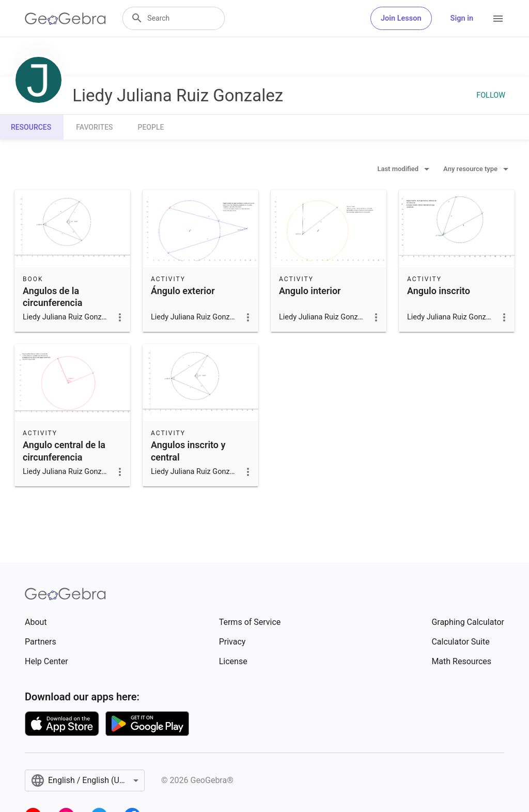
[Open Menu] (498, 19)
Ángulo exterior (183, 291)
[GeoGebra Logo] (65, 19)
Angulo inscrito (439, 291)
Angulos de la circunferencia (52, 297)
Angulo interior (310, 291)
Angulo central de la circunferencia (64, 451)
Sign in (462, 18)
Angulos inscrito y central (188, 451)
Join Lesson (401, 18)
